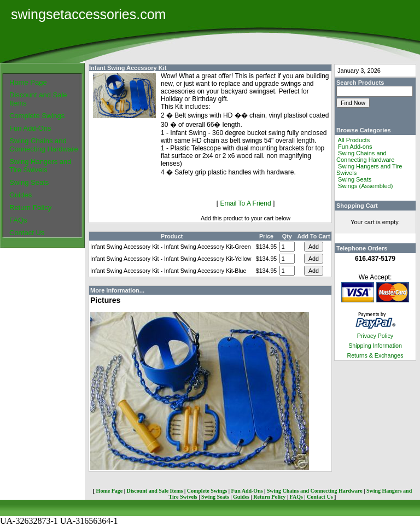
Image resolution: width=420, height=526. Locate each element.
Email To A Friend (245, 203)
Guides (21, 195)
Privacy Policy (375, 336)
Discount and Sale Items (154, 491)
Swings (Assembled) (365, 186)
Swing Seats (29, 182)
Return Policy (30, 208)
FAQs (18, 220)
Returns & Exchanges (375, 355)
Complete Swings (37, 116)
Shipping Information (375, 346)
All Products (354, 140)
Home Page (28, 82)
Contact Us (27, 233)
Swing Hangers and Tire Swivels (40, 166)
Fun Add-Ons (30, 128)
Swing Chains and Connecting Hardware (44, 145)
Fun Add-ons (355, 147)
